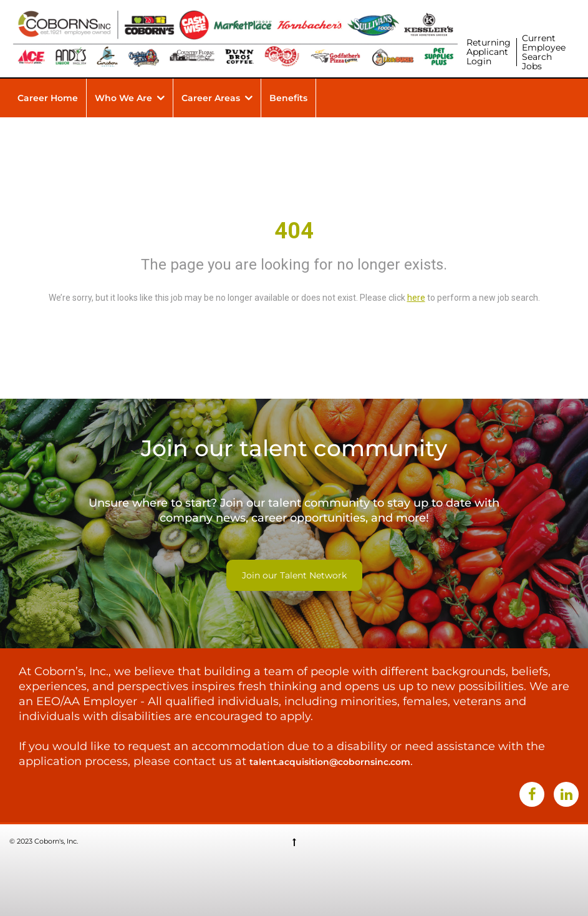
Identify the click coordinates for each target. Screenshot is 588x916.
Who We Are (123, 98)
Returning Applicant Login (489, 52)
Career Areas (211, 98)
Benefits (288, 98)
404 (294, 231)
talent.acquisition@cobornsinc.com (330, 762)
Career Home (48, 98)
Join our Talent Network (294, 575)
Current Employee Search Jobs (544, 52)
